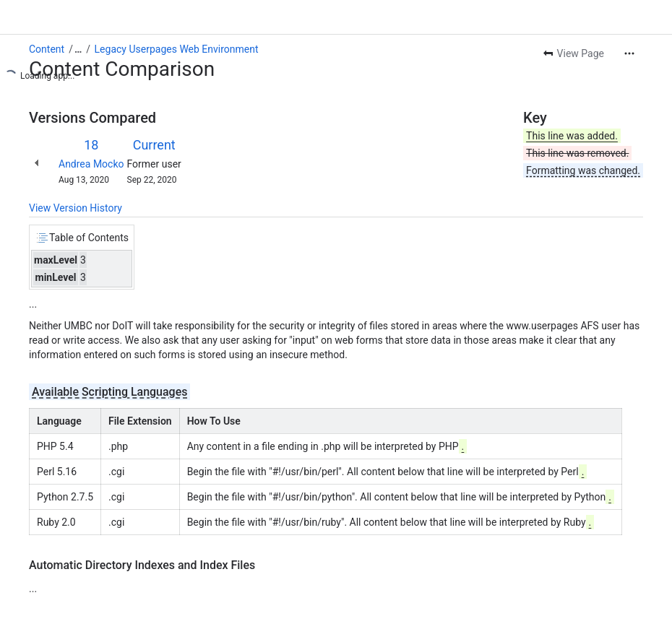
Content (47, 49)
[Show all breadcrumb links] (78, 49)
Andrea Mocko (91, 164)
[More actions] (629, 53)
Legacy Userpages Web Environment (177, 49)
